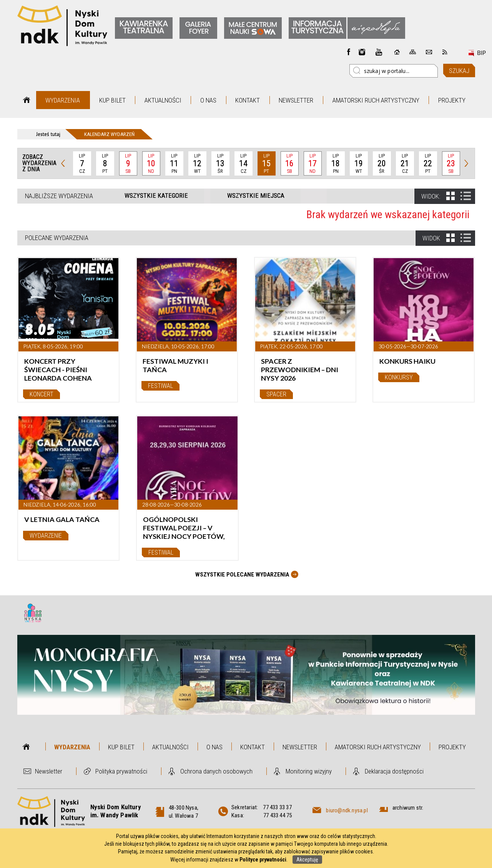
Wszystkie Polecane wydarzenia (242, 575)
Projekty (452, 100)
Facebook (349, 52)
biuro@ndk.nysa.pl (347, 810)
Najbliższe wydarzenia (59, 196)
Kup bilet (112, 100)
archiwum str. (408, 808)
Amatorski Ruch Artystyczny (376, 100)
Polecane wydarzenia (57, 238)
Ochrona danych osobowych (216, 771)
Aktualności (163, 100)
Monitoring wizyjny (309, 771)
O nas (208, 100)
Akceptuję (307, 860)
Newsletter (296, 100)
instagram (362, 52)
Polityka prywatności (121, 771)
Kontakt (248, 100)
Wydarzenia (63, 100)
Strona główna (27, 100)
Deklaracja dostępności (394, 771)
